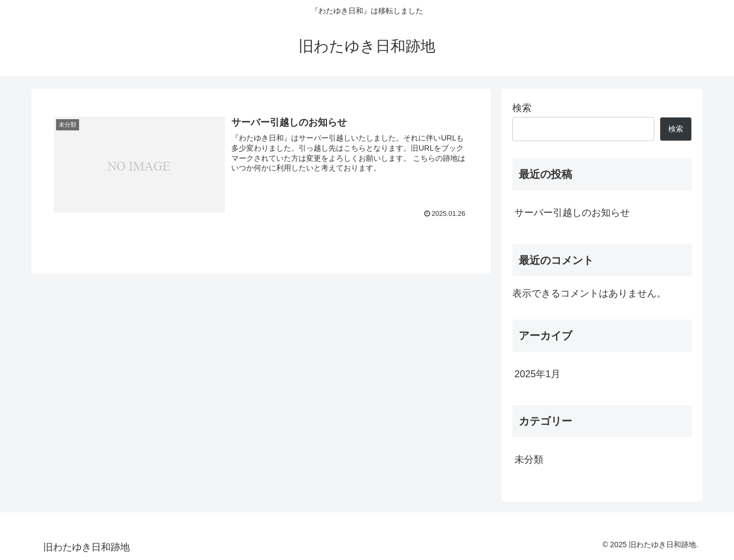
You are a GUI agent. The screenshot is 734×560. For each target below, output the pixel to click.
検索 (522, 108)
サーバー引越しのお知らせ (572, 213)
